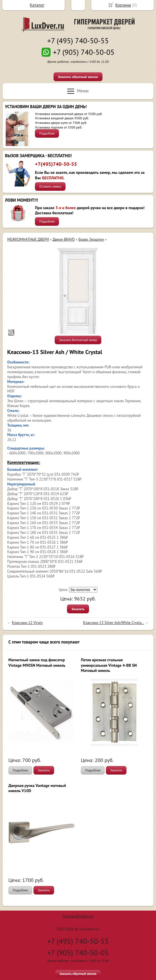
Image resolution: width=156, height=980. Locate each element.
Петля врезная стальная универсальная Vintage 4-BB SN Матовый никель (109, 665)
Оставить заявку (50, 186)
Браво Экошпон (91, 239)
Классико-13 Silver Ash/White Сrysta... (113, 623)
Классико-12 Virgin (27, 623)
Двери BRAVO (64, 239)
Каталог (37, 5)
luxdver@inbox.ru (78, 916)
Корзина (123, 5)
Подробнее (47, 133)
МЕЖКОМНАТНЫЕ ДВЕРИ (28, 239)
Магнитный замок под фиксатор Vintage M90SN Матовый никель (37, 662)
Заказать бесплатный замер (78, 340)
